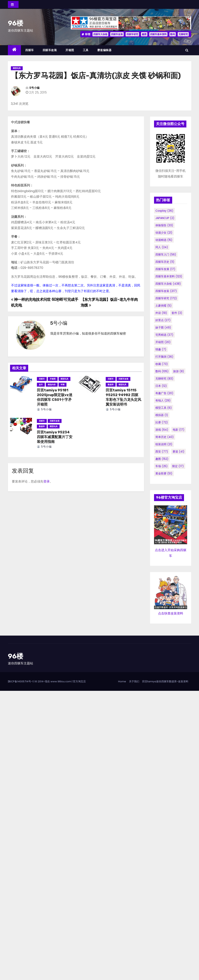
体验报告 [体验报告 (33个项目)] (164, 225)
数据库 (111, 385)
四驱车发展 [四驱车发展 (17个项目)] (165, 269)
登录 (47, 481)
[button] (187, 50)
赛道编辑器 (104, 50)
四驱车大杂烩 (100, 34)
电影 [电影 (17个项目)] (179, 430)
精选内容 (52, 385)
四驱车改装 (117, 34)
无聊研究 (183, 34)
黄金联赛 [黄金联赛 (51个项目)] (164, 473)
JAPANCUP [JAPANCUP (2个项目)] (165, 218)
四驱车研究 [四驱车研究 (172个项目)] (166, 298)
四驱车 (30, 50)
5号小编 (34, 88)
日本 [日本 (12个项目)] (161, 386)
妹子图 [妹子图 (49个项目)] (163, 327)
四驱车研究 (132, 34)
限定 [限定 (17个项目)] (178, 466)
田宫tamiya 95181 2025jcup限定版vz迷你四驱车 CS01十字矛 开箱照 (55, 397)
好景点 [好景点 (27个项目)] (163, 320)
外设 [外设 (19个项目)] (161, 313)
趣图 (144, 34)
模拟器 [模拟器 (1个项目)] (162, 415)
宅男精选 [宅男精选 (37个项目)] (164, 335)
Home (122, 681)
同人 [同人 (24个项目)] (162, 247)
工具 (86, 50)
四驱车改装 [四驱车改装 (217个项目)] (166, 291)
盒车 (41, 385)
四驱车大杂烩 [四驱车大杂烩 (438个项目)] (168, 284)
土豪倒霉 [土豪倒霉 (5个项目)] (163, 306)
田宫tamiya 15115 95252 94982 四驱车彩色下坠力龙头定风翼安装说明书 (123, 397)
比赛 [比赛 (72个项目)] (162, 422)
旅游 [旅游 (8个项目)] (179, 371)
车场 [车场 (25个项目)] (162, 466)
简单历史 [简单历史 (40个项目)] (165, 437)
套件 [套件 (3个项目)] (177, 313)
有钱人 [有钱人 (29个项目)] (163, 400)
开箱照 (70, 50)
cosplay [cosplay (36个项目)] (164, 211)
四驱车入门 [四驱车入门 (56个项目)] (166, 254)
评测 (63, 385)
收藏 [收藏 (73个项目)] (162, 364)
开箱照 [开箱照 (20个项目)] (163, 342)
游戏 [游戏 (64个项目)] (162, 430)
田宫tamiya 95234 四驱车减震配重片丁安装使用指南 (55, 437)
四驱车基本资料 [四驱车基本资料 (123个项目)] (169, 276)
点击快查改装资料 (171, 613)
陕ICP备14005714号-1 (21, 681)
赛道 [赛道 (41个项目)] (178, 452)
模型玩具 (17, 68)
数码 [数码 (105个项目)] (162, 371)
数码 (173, 34)
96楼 (16, 23)
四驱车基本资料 (158, 34)
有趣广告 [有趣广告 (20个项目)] (164, 393)
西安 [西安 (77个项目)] (162, 452)
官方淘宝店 (79, 681)
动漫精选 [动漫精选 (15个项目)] (164, 240)
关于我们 (134, 681)
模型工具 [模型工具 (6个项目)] (164, 408)
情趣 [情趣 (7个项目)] (161, 349)
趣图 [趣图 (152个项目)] (162, 459)
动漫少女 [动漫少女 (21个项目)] (164, 233)
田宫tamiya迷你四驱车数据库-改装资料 (165, 681)
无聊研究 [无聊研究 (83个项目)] (164, 379)
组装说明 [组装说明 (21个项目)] (164, 444)
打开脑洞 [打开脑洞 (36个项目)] (164, 357)
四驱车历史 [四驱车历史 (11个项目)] (165, 262)
